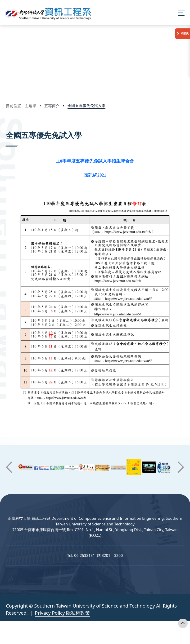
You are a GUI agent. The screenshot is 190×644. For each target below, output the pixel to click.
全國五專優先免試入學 (86, 106)
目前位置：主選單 (21, 106)
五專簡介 (52, 106)
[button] (9, 467)
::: (7, 129)
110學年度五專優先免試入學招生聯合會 (95, 161)
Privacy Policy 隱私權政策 (62, 613)
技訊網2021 (95, 175)
